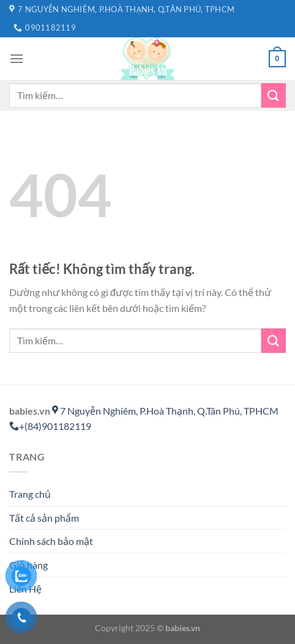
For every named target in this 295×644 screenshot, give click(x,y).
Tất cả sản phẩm (44, 518)
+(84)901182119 (50, 426)
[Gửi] (274, 95)
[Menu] (17, 58)
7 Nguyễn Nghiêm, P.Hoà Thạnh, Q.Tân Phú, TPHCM (165, 411)
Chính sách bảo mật (51, 541)
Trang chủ (30, 494)
